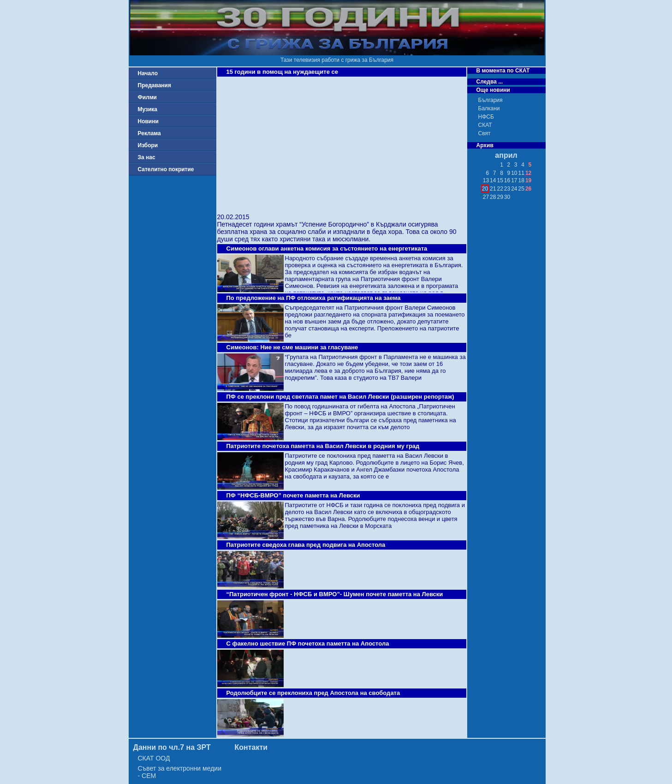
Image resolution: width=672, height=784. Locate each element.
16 (507, 180)
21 (493, 189)
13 (486, 180)
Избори (148, 145)
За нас (147, 157)
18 (521, 180)
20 (485, 189)
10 (514, 173)
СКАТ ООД (154, 758)
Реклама (149, 133)
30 (507, 197)
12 (528, 173)
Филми (148, 97)
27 (486, 197)
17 (514, 180)
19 (528, 180)
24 (514, 189)
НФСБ (486, 117)
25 (521, 189)
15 (500, 180)
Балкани (489, 108)
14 (493, 180)
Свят (485, 133)
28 (493, 197)
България (491, 100)
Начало (148, 73)
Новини (148, 121)
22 (500, 189)
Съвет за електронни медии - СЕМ (180, 772)
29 (500, 197)
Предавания (155, 85)
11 (521, 173)
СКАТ (485, 125)
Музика (148, 109)
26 (528, 189)
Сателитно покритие (166, 169)
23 (507, 189)
